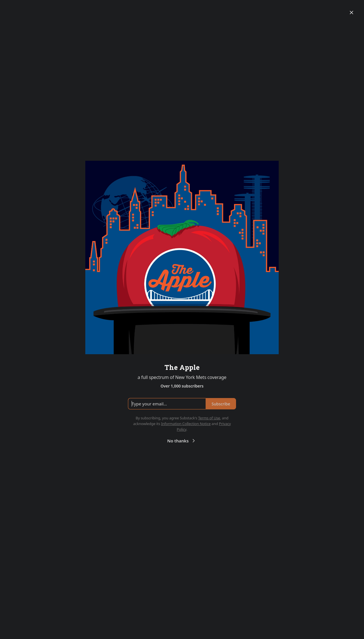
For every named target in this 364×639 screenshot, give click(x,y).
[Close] (351, 13)
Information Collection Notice (186, 424)
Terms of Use (209, 418)
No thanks (182, 441)
